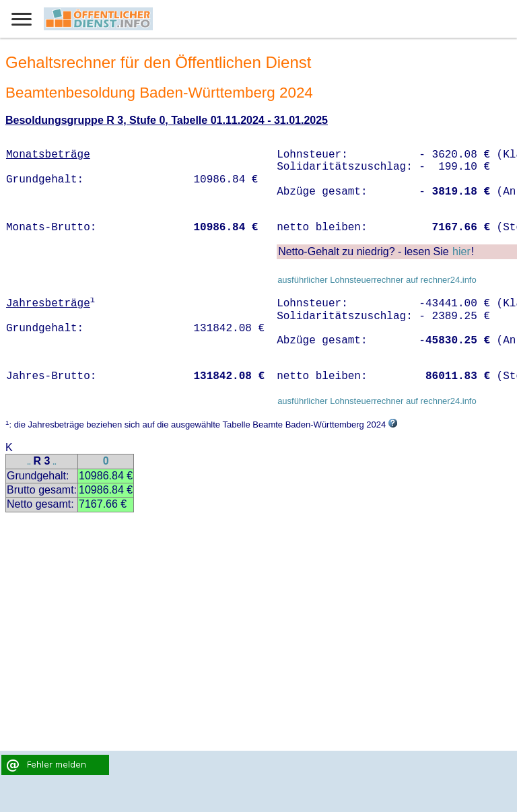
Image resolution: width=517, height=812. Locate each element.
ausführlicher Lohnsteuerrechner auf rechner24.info (377, 280)
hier (461, 251)
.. (29, 462)
